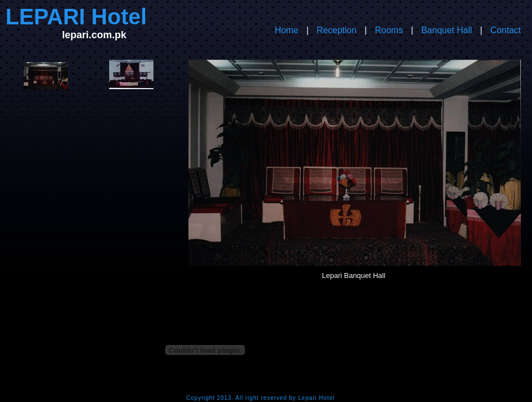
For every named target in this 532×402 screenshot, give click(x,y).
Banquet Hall (447, 30)
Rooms (389, 30)
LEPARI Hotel (76, 17)
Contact (506, 30)
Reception (336, 30)
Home (287, 30)
